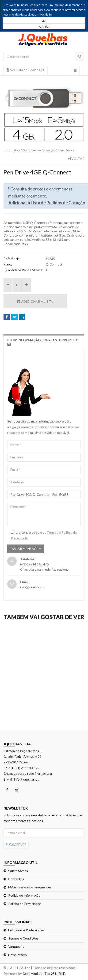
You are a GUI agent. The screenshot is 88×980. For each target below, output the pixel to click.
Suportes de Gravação (39, 150)
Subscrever (16, 845)
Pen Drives (66, 150)
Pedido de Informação (24, 895)
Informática (12, 150)
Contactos (16, 879)
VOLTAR (76, 159)
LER (44, 21)
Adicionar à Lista (35, 301)
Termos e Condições (23, 938)
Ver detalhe (44, 722)
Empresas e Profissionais (26, 930)
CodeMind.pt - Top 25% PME (44, 974)
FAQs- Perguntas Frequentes (30, 887)
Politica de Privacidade (25, 904)
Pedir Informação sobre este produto (43, 342)
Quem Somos (18, 871)
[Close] (44, 26)
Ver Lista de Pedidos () (26, 70)
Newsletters (17, 955)
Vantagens (16, 946)
